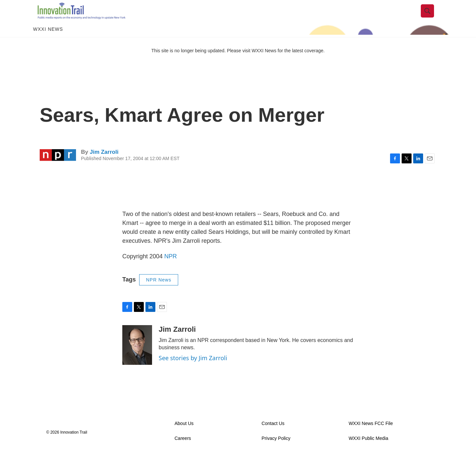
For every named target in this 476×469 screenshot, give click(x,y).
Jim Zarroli (104, 165)
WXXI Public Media (369, 452)
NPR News (159, 293)
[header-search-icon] (432, 18)
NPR (171, 270)
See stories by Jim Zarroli (193, 371)
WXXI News (48, 42)
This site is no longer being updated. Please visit (202, 64)
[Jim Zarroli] (137, 358)
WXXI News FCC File (371, 437)
